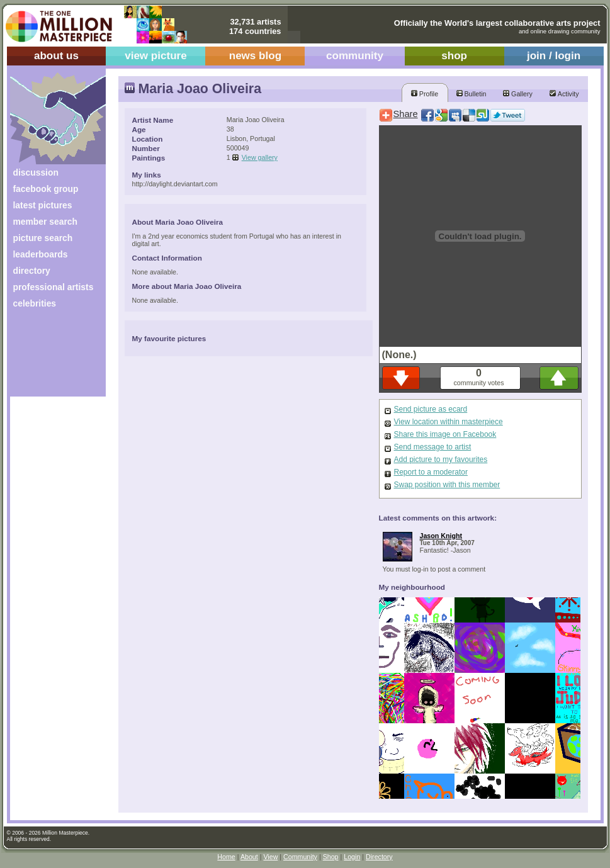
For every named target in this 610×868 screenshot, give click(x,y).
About (249, 857)
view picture (156, 56)
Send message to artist (433, 447)
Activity (564, 94)
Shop (331, 857)
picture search (43, 238)
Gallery (518, 94)
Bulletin (472, 94)
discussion (36, 172)
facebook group (46, 189)
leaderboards (41, 254)
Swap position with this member (447, 485)
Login (352, 857)
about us (56, 56)
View (270, 857)
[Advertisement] (49, 357)
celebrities (35, 303)
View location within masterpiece (449, 422)
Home (226, 857)
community (355, 56)
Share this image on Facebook (445, 434)
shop (454, 56)
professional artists (54, 287)
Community (300, 857)
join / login (554, 56)
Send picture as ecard (431, 409)
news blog (255, 56)
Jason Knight (441, 536)
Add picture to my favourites (441, 459)
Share (406, 114)
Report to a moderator (431, 472)
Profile (425, 94)
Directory (379, 857)
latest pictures (43, 205)
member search (45, 222)
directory (32, 271)
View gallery (260, 157)
